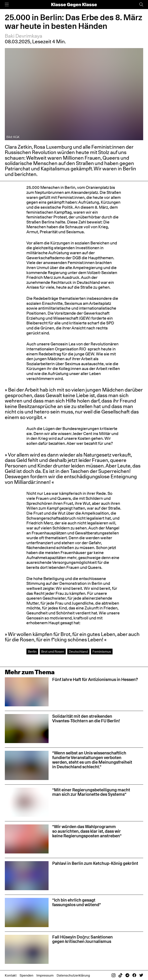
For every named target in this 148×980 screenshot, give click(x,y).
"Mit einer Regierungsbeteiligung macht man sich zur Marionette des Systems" (91, 792)
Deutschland (78, 651)
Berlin (32, 651)
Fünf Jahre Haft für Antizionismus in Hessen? (95, 679)
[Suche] (141, 5)
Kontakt (11, 975)
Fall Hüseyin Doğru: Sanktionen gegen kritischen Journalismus (82, 939)
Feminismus (102, 651)
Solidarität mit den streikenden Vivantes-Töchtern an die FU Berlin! (86, 718)
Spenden (26, 975)
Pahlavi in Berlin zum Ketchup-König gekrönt (95, 863)
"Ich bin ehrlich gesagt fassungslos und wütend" (77, 902)
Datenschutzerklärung (73, 975)
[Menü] (7, 5)
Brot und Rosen (53, 651)
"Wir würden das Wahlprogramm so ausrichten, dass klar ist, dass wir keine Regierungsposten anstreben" (87, 831)
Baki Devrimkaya (24, 36)
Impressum (45, 975)
